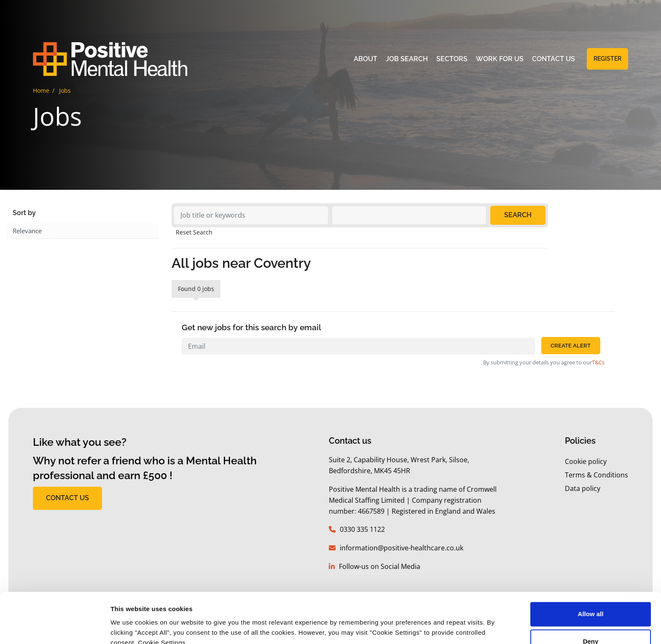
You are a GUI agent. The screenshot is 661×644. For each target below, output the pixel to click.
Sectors (452, 60)
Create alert (571, 346)
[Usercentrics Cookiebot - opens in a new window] (55, 628)
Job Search (407, 60)
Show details (130, 627)
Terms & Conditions (597, 475)
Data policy (583, 488)
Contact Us (554, 60)
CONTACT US (67, 498)
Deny (591, 603)
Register (607, 60)
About (365, 60)
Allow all (591, 575)
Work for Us (500, 60)
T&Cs (598, 362)
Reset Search (194, 232)
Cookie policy (586, 461)
